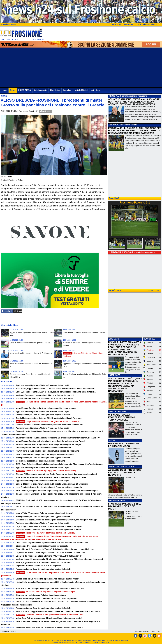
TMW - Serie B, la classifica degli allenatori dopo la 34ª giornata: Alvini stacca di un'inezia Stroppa (59, 464)
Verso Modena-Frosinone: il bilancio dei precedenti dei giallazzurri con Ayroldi (51, 441)
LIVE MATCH (115, 339)
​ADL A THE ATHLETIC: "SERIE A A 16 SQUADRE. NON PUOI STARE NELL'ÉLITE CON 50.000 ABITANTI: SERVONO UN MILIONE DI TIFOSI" (134, 102)
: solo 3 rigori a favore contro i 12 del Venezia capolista (45, 533)
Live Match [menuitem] (55, 90)
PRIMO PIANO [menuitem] (25, 90)
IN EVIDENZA (115, 125)
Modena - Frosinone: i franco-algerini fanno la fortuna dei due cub (45, 395)
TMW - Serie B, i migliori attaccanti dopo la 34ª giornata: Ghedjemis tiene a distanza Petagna (57, 491)
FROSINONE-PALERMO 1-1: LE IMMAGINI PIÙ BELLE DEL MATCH (125, 506)
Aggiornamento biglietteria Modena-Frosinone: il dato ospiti (42, 385)
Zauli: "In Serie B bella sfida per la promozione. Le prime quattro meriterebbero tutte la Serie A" (58, 438)
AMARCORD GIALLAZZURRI (122, 467)
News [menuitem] (13, 90)
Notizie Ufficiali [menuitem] (81, 90)
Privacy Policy (155, 631)
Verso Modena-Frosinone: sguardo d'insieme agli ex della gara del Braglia (49, 444)
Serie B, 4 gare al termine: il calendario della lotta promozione (43, 563)
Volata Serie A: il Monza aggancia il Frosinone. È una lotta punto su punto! (49, 618)
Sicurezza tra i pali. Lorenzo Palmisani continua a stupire (41, 595)
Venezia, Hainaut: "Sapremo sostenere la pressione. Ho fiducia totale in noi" (50, 425)
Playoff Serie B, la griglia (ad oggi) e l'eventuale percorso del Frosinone (47, 451)
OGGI (151, 290)
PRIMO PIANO (115, 96)
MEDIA (112, 440)
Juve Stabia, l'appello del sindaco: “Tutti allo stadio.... (85, 332)
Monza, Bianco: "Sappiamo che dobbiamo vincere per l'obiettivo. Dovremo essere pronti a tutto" (59, 611)
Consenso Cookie (142, 631)
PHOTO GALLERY (117, 500)
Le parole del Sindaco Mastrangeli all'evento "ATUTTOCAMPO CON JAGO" (49, 553)
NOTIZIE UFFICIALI (117, 412)
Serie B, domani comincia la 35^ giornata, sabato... (31, 343)
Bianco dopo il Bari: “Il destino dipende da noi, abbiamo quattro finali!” (47, 579)
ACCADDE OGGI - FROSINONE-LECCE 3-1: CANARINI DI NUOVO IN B (125, 472)
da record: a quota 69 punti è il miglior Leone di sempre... (46, 592)
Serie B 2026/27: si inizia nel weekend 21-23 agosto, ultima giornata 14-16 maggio (52, 484)
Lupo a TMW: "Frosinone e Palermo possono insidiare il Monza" (44, 513)
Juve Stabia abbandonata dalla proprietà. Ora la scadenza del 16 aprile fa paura (51, 477)
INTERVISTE (114, 375)
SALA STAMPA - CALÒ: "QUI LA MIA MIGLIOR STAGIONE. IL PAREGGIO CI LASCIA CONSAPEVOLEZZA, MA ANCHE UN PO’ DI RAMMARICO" (125, 385)
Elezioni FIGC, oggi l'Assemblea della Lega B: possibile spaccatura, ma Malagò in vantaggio (57, 520)
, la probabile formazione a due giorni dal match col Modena (47, 421)
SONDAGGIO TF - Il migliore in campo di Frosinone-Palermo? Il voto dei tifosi (50, 589)
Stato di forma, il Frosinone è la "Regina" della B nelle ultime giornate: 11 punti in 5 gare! (55, 549)
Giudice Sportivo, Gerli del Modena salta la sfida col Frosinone (44, 448)
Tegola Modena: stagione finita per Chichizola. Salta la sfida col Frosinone (49, 418)
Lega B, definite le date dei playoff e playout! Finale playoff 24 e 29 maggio (49, 487)
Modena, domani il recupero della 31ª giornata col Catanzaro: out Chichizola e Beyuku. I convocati (59, 559)
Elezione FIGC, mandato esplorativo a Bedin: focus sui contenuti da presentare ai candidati (56, 474)
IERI (158, 290)
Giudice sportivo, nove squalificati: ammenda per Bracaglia (42, 546)
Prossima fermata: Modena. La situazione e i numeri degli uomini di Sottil (48, 530)
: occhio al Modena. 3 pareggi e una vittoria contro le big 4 (47, 471)
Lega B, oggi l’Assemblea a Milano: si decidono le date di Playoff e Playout (49, 526)
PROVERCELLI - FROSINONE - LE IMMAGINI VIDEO (124, 445)
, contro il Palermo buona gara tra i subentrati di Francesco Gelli (49, 615)
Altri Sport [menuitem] (96, 90)
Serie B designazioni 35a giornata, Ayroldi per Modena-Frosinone (45, 454)
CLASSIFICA (149, 339)
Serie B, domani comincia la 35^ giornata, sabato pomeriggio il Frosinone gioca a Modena (56, 392)
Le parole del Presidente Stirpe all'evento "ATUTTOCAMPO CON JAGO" (48, 556)
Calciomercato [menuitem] (40, 90)
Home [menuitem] (4, 90)
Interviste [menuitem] (67, 90)
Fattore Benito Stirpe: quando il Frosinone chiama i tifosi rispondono (46, 599)
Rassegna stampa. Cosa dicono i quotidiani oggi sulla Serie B (43, 415)
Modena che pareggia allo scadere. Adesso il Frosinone (40, 461)
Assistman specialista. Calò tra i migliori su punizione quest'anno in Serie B (49, 628)
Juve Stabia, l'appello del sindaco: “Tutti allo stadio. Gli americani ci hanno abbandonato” (56, 389)
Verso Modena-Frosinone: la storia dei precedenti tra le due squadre (46, 408)
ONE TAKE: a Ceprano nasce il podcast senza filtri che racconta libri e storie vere (52, 543)
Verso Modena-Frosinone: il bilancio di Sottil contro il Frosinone (44, 399)
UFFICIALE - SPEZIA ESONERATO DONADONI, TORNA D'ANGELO (122, 417)
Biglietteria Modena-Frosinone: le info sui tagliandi (38, 566)
